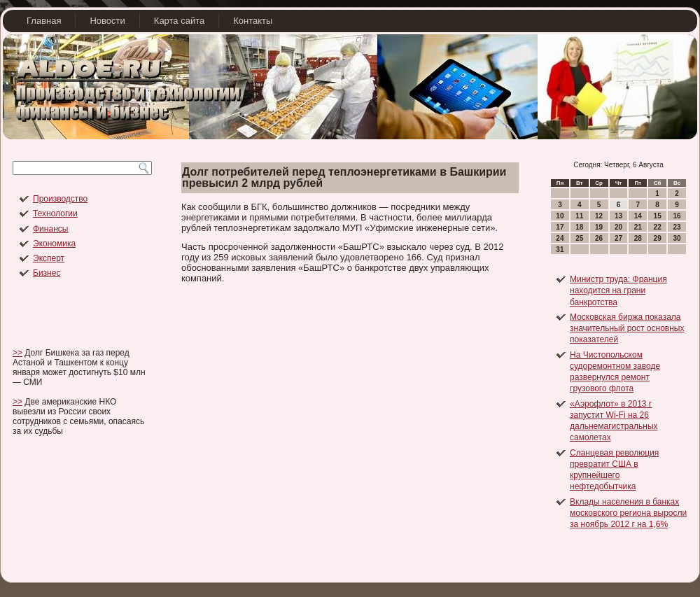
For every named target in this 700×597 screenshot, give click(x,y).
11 (579, 216)
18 (579, 227)
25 (579, 238)
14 (638, 216)
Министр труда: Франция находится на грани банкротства (618, 291)
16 (677, 216)
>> (17, 353)
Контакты (253, 21)
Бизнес (47, 273)
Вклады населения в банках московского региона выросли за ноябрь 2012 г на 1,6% (628, 513)
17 (560, 227)
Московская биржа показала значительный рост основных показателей (627, 329)
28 (638, 238)
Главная (44, 21)
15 (658, 216)
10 (560, 216)
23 (677, 227)
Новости (107, 21)
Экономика (54, 244)
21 (638, 227)
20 (618, 227)
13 (618, 216)
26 (599, 238)
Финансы (50, 229)
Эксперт (49, 258)
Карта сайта (179, 21)
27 (618, 238)
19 (599, 227)
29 (658, 238)
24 (560, 238)
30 (677, 238)
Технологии (55, 213)
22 (658, 227)
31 (560, 250)
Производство (60, 199)
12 (599, 216)
